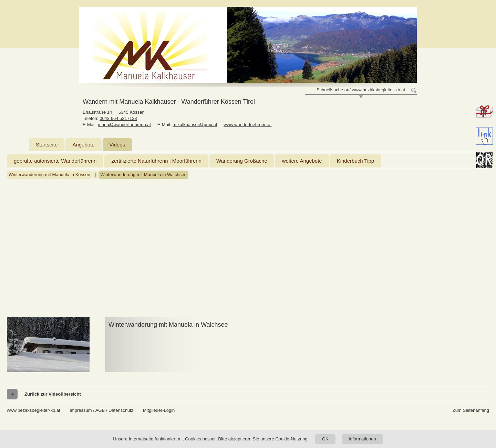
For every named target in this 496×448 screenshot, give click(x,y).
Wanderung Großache (242, 161)
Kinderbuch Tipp (355, 161)
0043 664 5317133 (118, 118)
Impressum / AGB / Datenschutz (101, 410)
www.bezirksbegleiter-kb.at (34, 410)
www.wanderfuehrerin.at (247, 125)
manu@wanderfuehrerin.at (124, 125)
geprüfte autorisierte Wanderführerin (55, 161)
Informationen (362, 439)
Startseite (47, 145)
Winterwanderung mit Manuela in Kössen (49, 175)
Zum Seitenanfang (471, 410)
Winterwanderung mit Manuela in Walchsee (143, 175)
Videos (117, 145)
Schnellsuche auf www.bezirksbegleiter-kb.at (361, 90)
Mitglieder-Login (159, 410)
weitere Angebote (302, 161)
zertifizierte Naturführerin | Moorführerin (156, 161)
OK (325, 439)
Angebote (83, 145)
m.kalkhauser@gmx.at (195, 125)
